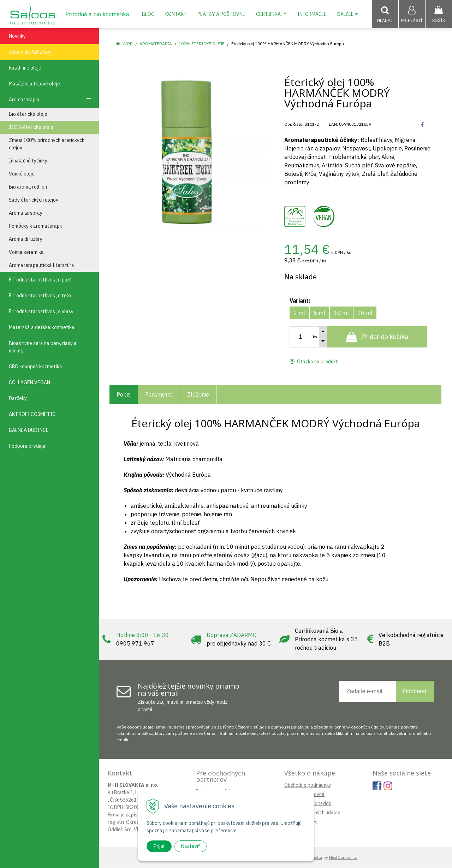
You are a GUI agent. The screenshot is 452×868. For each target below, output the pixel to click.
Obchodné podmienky (308, 785)
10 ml (341, 313)
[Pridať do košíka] (377, 337)
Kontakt (176, 14)
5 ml (319, 313)
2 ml (299, 313)
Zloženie (198, 395)
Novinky (17, 36)
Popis (124, 395)
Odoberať (415, 692)
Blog (148, 14)
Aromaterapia (156, 44)
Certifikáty (271, 14)
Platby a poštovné (221, 14)
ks (315, 337)
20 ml (365, 313)
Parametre (159, 395)
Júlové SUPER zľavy (30, 52)
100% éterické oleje (202, 44)
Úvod (127, 44)
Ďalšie (347, 14)
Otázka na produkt (314, 362)
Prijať (159, 846)
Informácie (312, 14)
